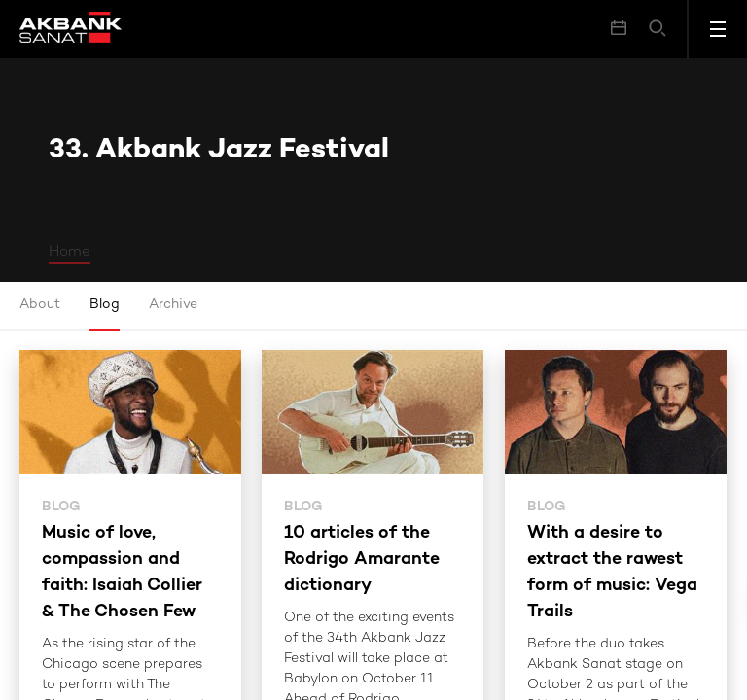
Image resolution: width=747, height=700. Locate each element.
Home (70, 252)
